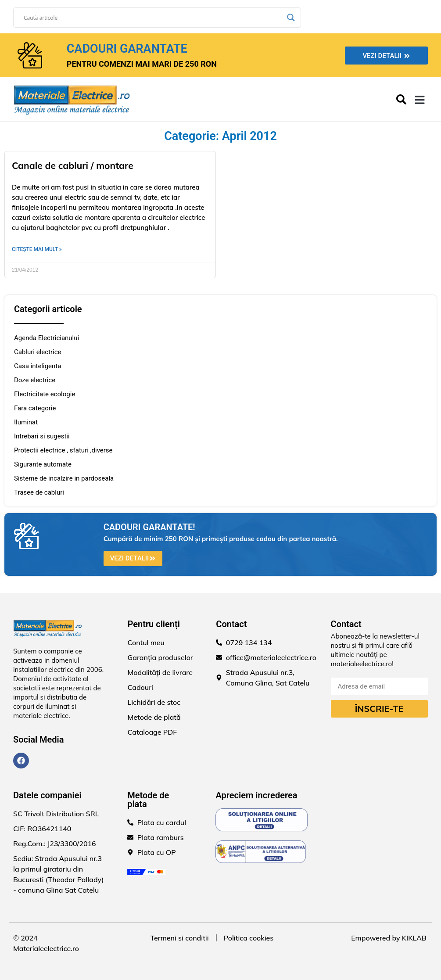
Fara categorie (35, 408)
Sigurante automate (43, 464)
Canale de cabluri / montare (73, 165)
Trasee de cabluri (39, 492)
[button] (420, 100)
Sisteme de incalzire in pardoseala (64, 478)
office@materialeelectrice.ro (271, 657)
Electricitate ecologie (45, 394)
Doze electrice (35, 380)
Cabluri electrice (38, 352)
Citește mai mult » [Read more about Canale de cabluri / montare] (37, 249)
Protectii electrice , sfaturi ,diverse (63, 450)
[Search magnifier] (291, 18)
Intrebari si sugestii (42, 436)
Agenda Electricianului (47, 338)
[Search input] (153, 18)
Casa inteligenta (38, 366)
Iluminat (26, 422)
